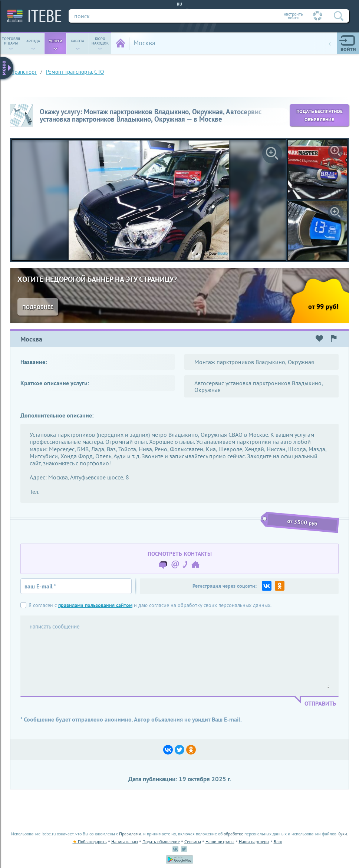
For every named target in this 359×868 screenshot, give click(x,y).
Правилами (130, 834)
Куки (342, 834)
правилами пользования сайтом (95, 605)
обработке (233, 834)
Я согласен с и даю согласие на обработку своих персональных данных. (150, 605)
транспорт (24, 72)
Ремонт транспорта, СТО (75, 72)
